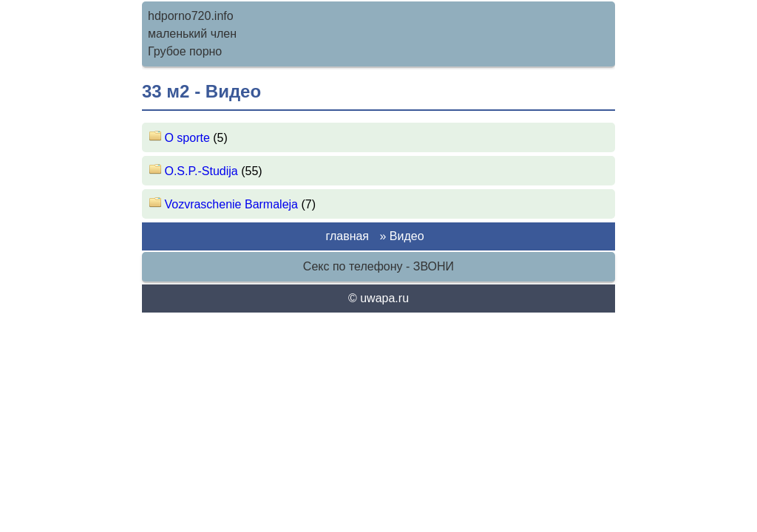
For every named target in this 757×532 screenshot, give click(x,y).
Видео (407, 236)
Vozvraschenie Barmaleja (225, 204)
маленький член (192, 34)
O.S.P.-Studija (195, 171)
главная (347, 236)
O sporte (181, 138)
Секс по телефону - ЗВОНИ (378, 266)
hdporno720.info (191, 16)
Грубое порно (185, 51)
